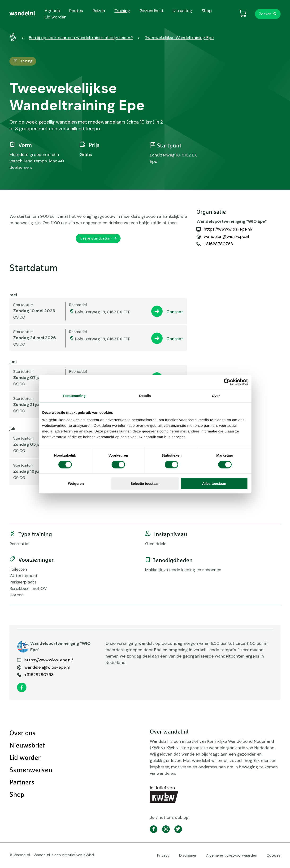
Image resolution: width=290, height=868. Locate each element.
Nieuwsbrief (27, 746)
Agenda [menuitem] (52, 11)
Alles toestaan (214, 483)
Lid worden (26, 758)
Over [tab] (216, 395)
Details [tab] (145, 395)
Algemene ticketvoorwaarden (232, 855)
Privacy (163, 855)
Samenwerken (31, 770)
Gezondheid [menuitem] (151, 11)
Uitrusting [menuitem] (182, 11)
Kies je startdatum (95, 238)
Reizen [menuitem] (99, 11)
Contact (175, 312)
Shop (17, 795)
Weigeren (76, 483)
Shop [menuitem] (207, 11)
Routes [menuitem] (76, 11)
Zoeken (265, 14)
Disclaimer (188, 855)
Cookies (274, 855)
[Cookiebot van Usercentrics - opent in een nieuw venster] (227, 382)
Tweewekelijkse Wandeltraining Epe (179, 38)
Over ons (22, 733)
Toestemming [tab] (74, 395)
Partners (22, 783)
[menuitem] (22, 13)
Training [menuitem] (122, 11)
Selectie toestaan (145, 483)
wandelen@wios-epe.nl (226, 236)
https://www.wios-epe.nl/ (228, 229)
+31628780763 (218, 244)
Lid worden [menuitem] (56, 17)
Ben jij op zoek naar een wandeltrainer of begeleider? (81, 38)
